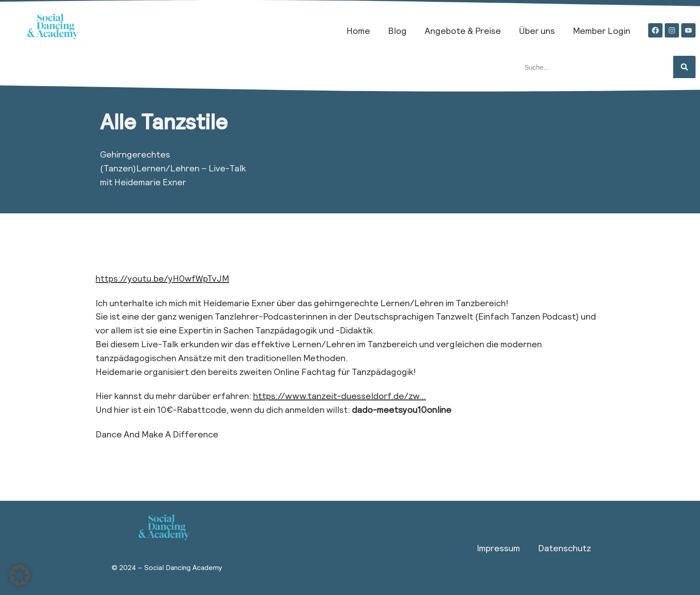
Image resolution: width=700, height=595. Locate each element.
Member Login (602, 30)
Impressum (498, 548)
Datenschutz (565, 548)
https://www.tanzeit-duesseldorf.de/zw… (340, 395)
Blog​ (397, 30)
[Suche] (684, 67)
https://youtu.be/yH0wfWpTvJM (162, 278)
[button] (20, 575)
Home (358, 30)
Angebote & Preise (463, 30)
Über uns (537, 30)
